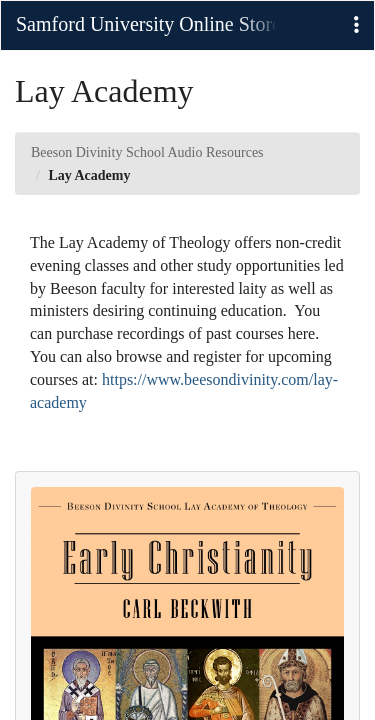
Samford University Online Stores (146, 24)
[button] (356, 25)
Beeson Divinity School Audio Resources (147, 152)
